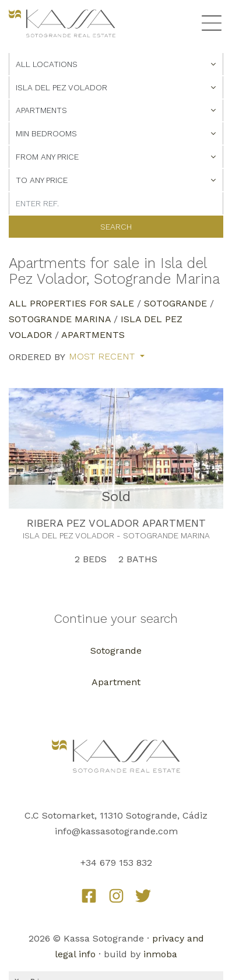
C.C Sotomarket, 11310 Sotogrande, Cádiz (116, 815)
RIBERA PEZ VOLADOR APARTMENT (116, 523)
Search (116, 227)
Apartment (116, 682)
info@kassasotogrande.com (116, 831)
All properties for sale (71, 303)
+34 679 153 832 (116, 863)
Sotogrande (175, 303)
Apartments (93, 335)
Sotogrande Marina (60, 319)
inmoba (160, 954)
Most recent (103, 357)
